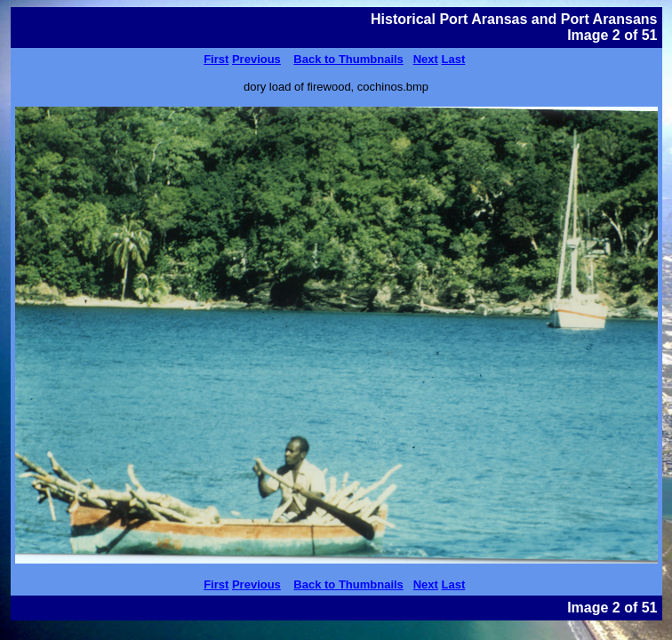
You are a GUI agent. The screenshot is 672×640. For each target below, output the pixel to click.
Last (454, 59)
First (216, 59)
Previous (256, 59)
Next (426, 59)
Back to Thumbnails (348, 59)
